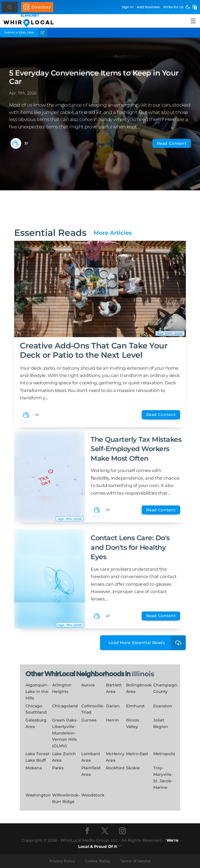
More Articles (113, 233)
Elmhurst (135, 706)
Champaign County (165, 688)
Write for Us (173, 7)
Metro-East (137, 754)
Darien (113, 706)
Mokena (34, 768)
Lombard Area (91, 757)
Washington (38, 795)
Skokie (133, 768)
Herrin (112, 720)
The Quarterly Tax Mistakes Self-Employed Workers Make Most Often (136, 449)
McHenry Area (115, 757)
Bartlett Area (114, 688)
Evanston (163, 706)
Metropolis (164, 754)
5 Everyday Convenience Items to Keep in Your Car (94, 77)
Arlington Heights (62, 688)
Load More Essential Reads (147, 643)
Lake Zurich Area (64, 757)
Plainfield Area (91, 771)
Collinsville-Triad (93, 709)
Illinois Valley (133, 723)
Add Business (148, 7)
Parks (58, 768)
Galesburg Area (36, 723)
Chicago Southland (36, 709)
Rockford (115, 768)
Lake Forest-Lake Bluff (38, 757)
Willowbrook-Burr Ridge (66, 798)
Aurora (88, 685)
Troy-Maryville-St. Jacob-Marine (163, 777)
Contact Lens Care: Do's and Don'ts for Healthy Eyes (130, 547)
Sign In (128, 7)
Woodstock (93, 795)
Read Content (172, 143)
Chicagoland (65, 706)
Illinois (143, 674)
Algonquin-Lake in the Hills (37, 692)
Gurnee (89, 720)
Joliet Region (161, 723)
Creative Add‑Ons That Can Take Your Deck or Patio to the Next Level (94, 350)
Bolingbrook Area (139, 688)
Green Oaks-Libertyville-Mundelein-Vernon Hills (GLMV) (65, 733)
